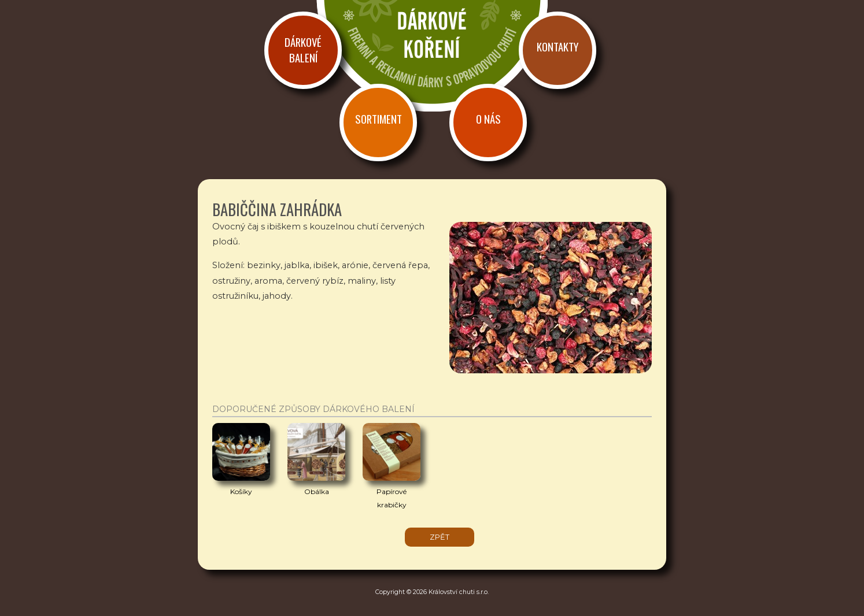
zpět (440, 537)
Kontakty (557, 47)
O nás (488, 119)
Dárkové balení (303, 50)
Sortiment (379, 119)
